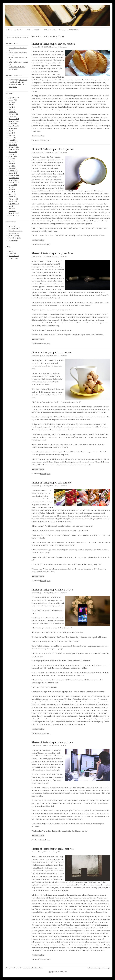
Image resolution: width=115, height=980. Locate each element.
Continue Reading (38, 136)
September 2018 (14, 183)
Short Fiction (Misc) (15, 238)
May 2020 (12, 135)
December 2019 (14, 147)
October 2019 (13, 152)
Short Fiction (50, 30)
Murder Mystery (14, 236)
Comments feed (14, 256)
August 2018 (13, 185)
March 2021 (12, 112)
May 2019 (12, 164)
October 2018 (13, 180)
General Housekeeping (69, 30)
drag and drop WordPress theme (33, 968)
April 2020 (12, 138)
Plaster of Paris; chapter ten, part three (52, 253)
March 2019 (12, 168)
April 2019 (12, 166)
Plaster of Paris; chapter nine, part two (52, 590)
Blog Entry (12, 226)
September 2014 (14, 204)
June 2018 (12, 190)
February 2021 (13, 114)
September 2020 (14, 126)
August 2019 (13, 157)
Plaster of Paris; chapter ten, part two (52, 352)
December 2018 (14, 175)
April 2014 (12, 211)
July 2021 (12, 102)
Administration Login (95, 968)
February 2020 (13, 142)
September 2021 (14, 98)
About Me (18, 30)
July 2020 (12, 131)
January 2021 (13, 116)
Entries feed (12, 253)
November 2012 (14, 213)
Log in (11, 251)
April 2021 (12, 109)
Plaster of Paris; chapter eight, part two (53, 849)
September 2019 (14, 154)
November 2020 (14, 121)
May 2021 (12, 107)
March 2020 (12, 140)
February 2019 (13, 171)
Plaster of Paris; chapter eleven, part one (53, 149)
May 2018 (12, 192)
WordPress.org (13, 258)
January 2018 (13, 201)
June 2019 (12, 161)
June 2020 (12, 133)
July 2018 (12, 187)
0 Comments (63, 47)
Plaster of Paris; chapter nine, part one (52, 742)
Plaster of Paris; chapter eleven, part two (54, 44)
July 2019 (12, 159)
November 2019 (14, 150)
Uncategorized (13, 240)
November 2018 (14, 178)
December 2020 (14, 119)
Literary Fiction (14, 233)
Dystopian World (33, 30)
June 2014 (12, 206)
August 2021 (13, 100)
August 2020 (13, 128)
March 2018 (12, 197)
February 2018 (13, 199)
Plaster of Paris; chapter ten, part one (52, 483)
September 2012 (14, 216)
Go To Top (106, 968)
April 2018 (12, 194)
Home (9, 30)
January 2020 (13, 145)
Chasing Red (23, 80)
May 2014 (12, 208)
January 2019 (13, 173)
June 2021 (12, 105)
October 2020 (13, 124)
